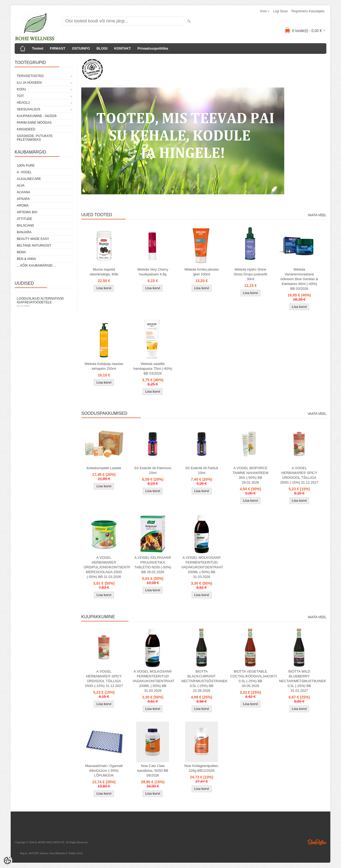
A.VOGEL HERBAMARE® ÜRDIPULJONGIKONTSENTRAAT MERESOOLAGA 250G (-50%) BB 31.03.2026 (105, 567)
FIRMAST (58, 48)
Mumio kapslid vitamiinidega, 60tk (104, 272)
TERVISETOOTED (30, 76)
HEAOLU (23, 103)
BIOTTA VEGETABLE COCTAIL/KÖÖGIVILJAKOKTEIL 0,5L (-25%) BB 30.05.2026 (251, 679)
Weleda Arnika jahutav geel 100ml (202, 272)
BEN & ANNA (26, 259)
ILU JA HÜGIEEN (29, 83)
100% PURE (26, 166)
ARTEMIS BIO (27, 212)
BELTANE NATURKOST (34, 246)
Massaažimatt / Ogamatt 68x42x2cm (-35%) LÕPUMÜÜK (104, 771)
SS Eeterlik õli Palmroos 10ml (153, 470)
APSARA (23, 199)
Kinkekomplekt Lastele (104, 468)
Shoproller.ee (317, 842)
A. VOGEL (24, 172)
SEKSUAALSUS (29, 109)
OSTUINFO (81, 48)
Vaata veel (317, 215)
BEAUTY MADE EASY (33, 239)
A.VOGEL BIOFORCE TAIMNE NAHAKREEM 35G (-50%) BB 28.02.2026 (250, 475)
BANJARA (24, 232)
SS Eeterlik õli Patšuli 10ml (202, 470)
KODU (21, 89)
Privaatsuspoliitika (153, 48)
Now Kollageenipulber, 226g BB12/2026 (202, 768)
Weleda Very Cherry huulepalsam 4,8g (153, 272)
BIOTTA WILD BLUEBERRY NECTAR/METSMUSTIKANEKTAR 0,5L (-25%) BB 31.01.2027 (300, 681)
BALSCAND (25, 226)
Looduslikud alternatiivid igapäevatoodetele (44, 302)
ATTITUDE (25, 219)
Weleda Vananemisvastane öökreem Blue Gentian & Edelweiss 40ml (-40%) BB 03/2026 (299, 279)
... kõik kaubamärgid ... (36, 266)
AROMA (23, 206)
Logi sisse (280, 11)
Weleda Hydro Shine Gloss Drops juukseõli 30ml (250, 274)
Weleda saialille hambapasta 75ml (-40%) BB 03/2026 (153, 369)
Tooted (38, 48)
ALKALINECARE (29, 179)
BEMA (21, 252)
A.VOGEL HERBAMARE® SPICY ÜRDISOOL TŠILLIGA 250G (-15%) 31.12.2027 (299, 475)
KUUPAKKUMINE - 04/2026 (37, 116)
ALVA (21, 186)
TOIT (20, 96)
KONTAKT (122, 48)
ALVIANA (23, 192)
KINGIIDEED (26, 129)
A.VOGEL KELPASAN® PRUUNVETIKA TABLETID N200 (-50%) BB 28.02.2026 (153, 565)
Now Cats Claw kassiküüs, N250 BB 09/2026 (153, 771)
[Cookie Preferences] (7, 861)
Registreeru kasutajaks (308, 11)
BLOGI (102, 48)
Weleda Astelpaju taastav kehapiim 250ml (104, 366)
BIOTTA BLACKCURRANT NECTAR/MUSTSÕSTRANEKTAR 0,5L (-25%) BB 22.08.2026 (203, 681)
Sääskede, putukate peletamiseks (35, 138)
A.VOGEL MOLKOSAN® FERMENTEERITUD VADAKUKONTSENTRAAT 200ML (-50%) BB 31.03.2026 (202, 567)
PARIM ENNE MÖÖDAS (34, 123)
